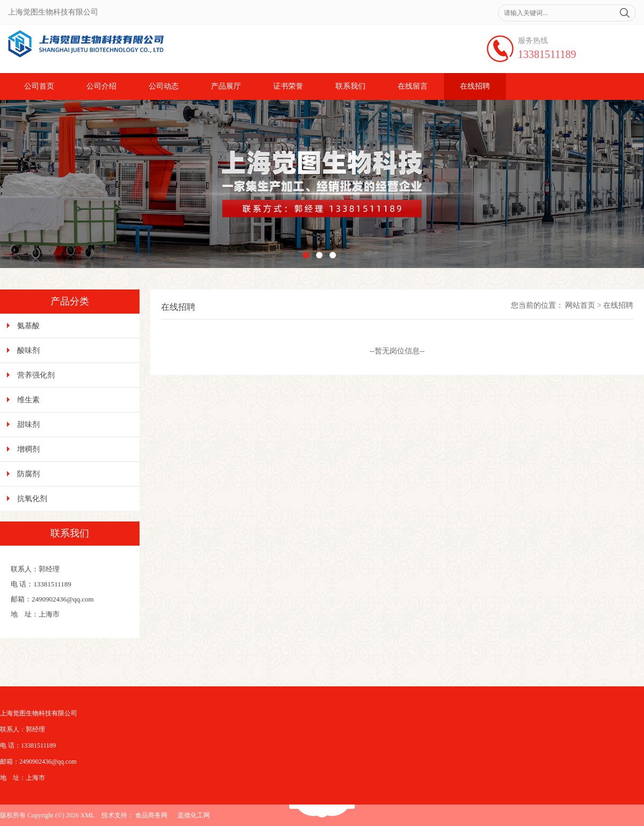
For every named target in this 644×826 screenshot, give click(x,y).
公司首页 (39, 86)
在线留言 (413, 86)
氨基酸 (28, 326)
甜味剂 (28, 425)
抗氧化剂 (32, 499)
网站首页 (580, 305)
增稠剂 (28, 449)
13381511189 (547, 54)
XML (88, 815)
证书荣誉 (288, 86)
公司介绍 (101, 86)
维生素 (28, 400)
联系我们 (350, 86)
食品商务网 (151, 815)
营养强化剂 (36, 375)
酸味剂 (28, 350)
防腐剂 (28, 474)
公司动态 (164, 86)
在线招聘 (475, 86)
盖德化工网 (194, 815)
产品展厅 (226, 86)
